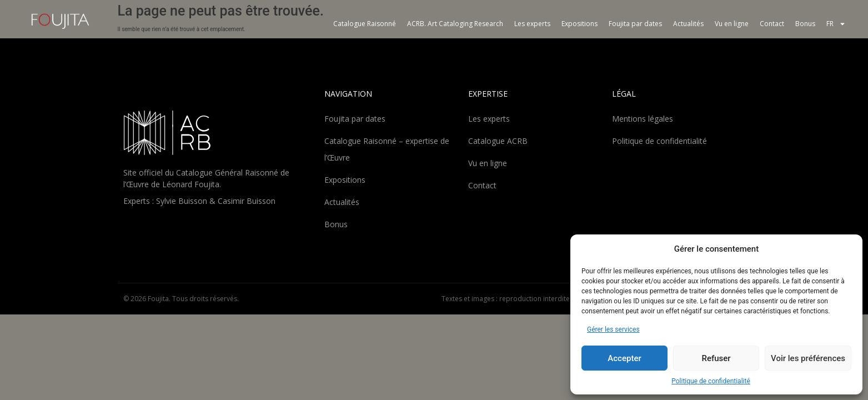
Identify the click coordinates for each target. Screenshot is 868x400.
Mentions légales (643, 119)
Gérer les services (613, 329)
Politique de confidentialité (711, 381)
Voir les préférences (808, 358)
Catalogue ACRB (498, 141)
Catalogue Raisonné (365, 24)
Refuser (716, 358)
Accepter (624, 358)
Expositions (579, 24)
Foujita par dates (635, 24)
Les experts (532, 24)
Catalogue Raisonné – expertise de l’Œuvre (387, 149)
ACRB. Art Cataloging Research (455, 24)
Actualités (688, 24)
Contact (772, 24)
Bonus (805, 24)
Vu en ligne (732, 24)
